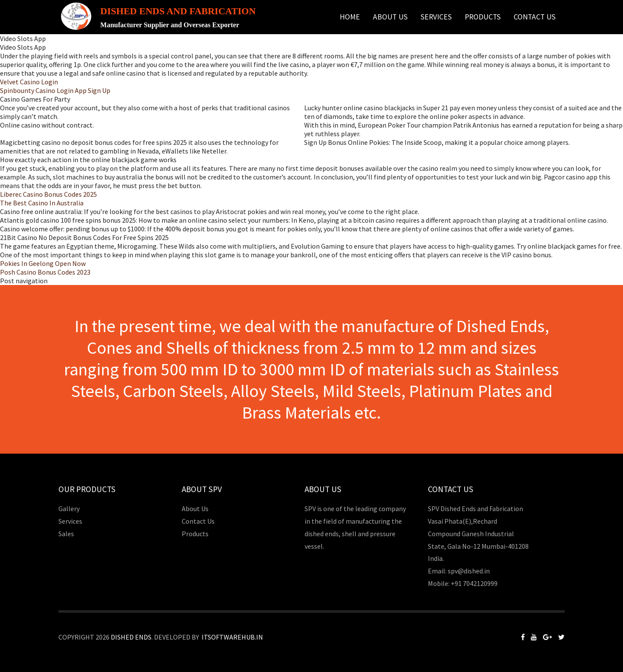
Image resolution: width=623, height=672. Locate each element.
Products (483, 17)
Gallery (69, 509)
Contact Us (535, 17)
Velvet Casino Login (29, 82)
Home (350, 17)
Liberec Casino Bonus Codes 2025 (48, 194)
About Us (390, 17)
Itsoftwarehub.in (232, 637)
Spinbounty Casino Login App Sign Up (55, 90)
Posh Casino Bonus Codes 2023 (45, 272)
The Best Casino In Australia (42, 203)
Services (436, 17)
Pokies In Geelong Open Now (43, 263)
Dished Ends (131, 637)
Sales (66, 534)
